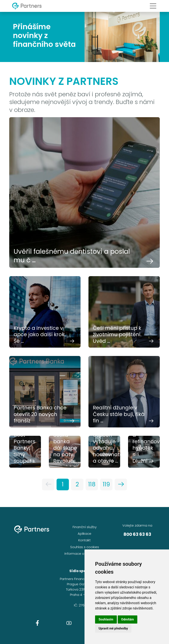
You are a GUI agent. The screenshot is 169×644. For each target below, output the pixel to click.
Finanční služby (85, 527)
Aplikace (84, 534)
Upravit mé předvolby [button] (113, 628)
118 (92, 484)
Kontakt (84, 540)
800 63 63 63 (137, 534)
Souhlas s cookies (85, 547)
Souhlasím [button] (106, 619)
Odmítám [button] (128, 619)
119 (106, 484)
